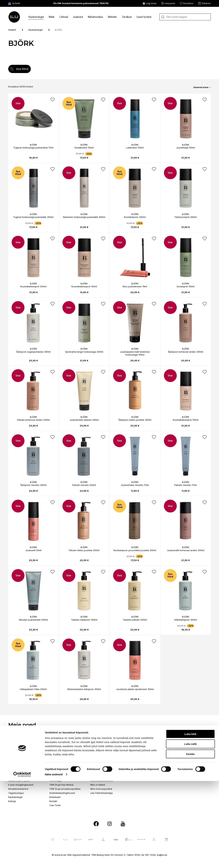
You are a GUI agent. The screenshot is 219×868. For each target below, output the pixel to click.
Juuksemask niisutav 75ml (135, 485)
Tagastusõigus (16, 793)
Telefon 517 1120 (99, 750)
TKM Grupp (55, 781)
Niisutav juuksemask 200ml (33, 620)
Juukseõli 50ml (33, 550)
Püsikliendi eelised (100, 777)
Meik (51, 17)
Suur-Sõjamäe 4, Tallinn (103, 741)
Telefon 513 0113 (181, 750)
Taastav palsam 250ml (135, 620)
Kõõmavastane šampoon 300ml (84, 689)
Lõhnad (64, 17)
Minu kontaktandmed (102, 781)
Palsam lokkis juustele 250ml (84, 550)
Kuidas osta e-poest (19, 781)
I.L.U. (52, 777)
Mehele (112, 17)
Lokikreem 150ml (135, 148)
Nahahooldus (95, 17)
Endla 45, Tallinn (17, 741)
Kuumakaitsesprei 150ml (186, 420)
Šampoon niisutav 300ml (33, 485)
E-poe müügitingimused (21, 785)
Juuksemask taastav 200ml (84, 420)
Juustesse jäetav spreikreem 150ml (135, 689)
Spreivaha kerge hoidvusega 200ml (84, 352)
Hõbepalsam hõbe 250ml (33, 689)
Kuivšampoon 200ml (135, 217)
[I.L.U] (14, 17)
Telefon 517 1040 (17, 750)
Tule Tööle (55, 805)
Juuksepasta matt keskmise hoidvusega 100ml (135, 353)
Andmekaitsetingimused (62, 793)
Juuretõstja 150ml (186, 148)
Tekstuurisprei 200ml (186, 217)
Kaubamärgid (36, 17)
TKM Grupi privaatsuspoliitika (65, 789)
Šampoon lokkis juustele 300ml (135, 420)
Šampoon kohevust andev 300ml (186, 352)
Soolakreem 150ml (84, 148)
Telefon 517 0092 (141, 750)
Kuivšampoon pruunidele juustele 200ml (135, 550)
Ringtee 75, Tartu (141, 741)
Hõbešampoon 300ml (186, 620)
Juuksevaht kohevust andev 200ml (186, 550)
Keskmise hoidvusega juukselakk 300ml (84, 217)
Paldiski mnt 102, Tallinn (62, 741)
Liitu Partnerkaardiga (101, 793)
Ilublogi (12, 801)
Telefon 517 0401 (58, 750)
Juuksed (78, 17)
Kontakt (53, 801)
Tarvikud (127, 17)
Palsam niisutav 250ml (84, 485)
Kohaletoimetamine (18, 789)
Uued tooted (144, 17)
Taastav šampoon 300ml (84, 620)
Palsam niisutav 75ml (186, 485)
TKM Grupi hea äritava (61, 785)
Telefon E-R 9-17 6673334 (22, 777)
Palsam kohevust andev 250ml (33, 420)
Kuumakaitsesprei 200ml (33, 286)
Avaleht (12, 30)
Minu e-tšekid (98, 785)
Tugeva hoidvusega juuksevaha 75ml (33, 148)
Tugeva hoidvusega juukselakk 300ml (33, 217)
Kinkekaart (55, 797)
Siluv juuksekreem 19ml (135, 286)
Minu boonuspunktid (101, 789)
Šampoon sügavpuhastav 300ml (33, 352)
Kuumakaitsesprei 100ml (84, 286)
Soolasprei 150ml (186, 286)
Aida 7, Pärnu (180, 741)
